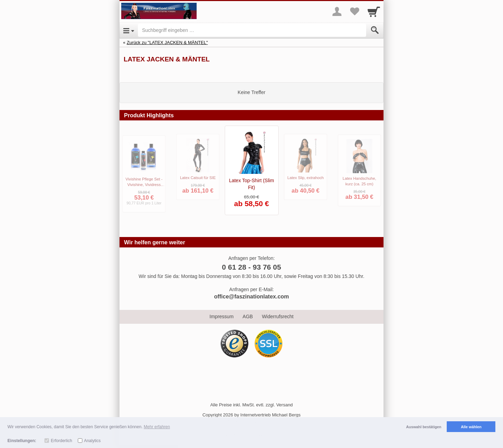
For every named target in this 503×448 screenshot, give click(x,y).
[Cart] (374, 11)
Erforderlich (61, 441)
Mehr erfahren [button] (157, 427)
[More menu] (337, 11)
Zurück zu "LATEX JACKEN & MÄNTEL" (167, 43)
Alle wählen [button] (471, 427)
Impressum (221, 316)
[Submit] (375, 30)
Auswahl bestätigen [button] (424, 427)
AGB (248, 316)
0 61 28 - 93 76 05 (251, 267)
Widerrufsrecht (278, 316)
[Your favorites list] (354, 11)
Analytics (92, 441)
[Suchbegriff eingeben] (252, 30)
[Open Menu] (129, 30)
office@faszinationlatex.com (251, 297)
